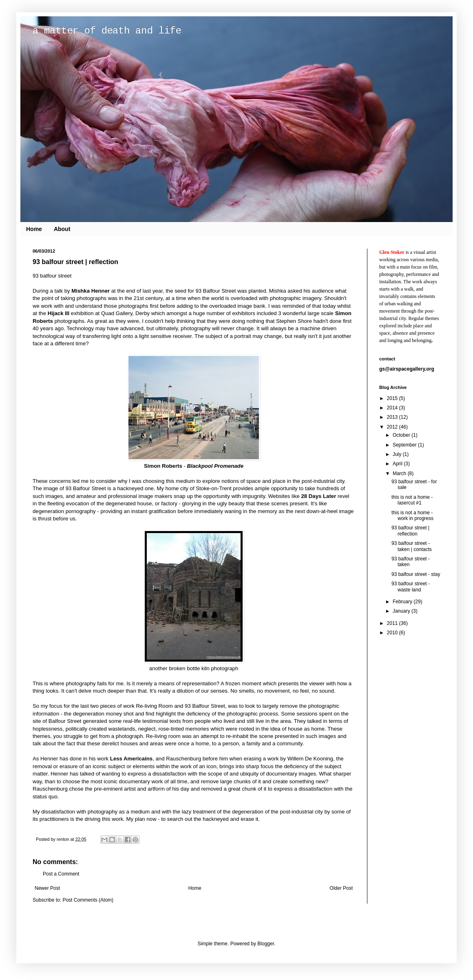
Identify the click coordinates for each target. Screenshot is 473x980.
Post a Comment (61, 874)
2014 (393, 408)
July (398, 454)
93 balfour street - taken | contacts (412, 546)
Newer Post (47, 888)
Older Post (341, 888)
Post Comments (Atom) (88, 900)
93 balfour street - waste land (411, 587)
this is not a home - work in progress (412, 516)
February (403, 602)
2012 (393, 427)
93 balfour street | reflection (410, 531)
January (402, 611)
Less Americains (131, 759)
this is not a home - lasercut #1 (412, 500)
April (398, 464)
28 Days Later (319, 496)
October (402, 435)
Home (34, 229)
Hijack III (59, 313)
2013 (393, 417)
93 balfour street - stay (416, 574)
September (405, 445)
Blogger (266, 944)
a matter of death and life (107, 31)
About (62, 229)
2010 (393, 633)
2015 (393, 398)
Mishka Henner (91, 291)
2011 (393, 623)
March (400, 473)
